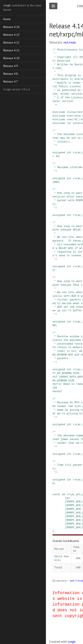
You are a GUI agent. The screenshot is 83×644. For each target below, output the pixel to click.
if (56, 377)
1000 (56, 182)
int (69, 152)
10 (57, 156)
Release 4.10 (11, 58)
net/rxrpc (70, 42)
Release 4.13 (11, 35)
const (56, 494)
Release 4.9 (11, 66)
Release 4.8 (11, 74)
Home (7, 19)
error (58, 384)
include (60, 112)
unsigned (59, 152)
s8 (63, 494)
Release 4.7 (11, 81)
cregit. (72, 642)
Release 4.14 (11, 27)
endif (58, 391)
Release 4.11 (11, 50)
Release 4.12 (11, 42)
